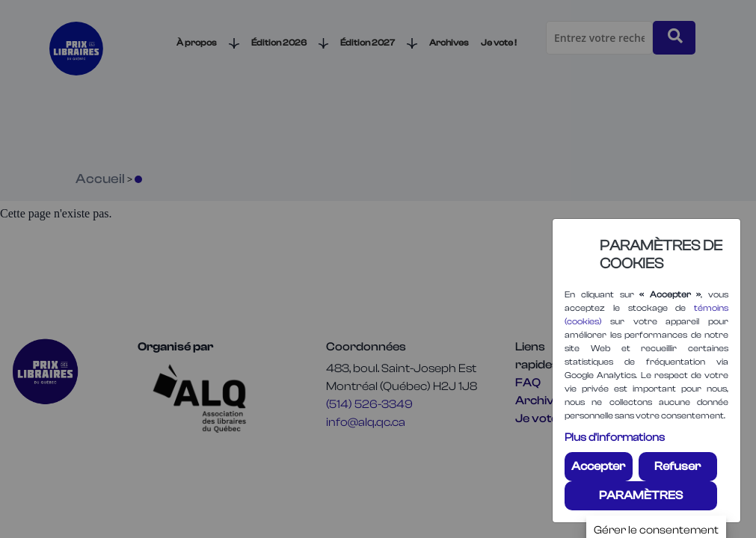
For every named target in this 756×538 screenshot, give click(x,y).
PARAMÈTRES (641, 495)
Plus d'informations (615, 437)
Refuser (677, 466)
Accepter (598, 466)
